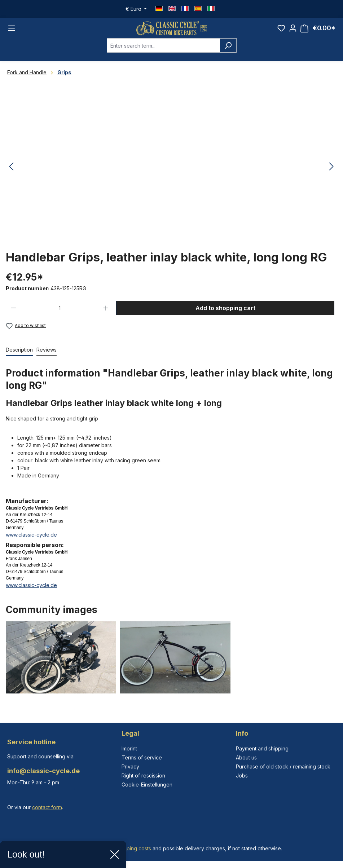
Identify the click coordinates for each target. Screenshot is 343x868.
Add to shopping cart (225, 316)
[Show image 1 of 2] (164, 246)
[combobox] (163, 53)
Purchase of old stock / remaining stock (283, 766)
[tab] (19, 358)
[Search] (228, 53)
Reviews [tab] (47, 357)
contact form (47, 807)
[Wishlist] (281, 32)
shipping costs (134, 848)
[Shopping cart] (318, 32)
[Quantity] (60, 316)
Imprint (129, 748)
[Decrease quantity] (13, 316)
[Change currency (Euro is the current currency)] (136, 9)
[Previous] (11, 174)
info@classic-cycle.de (43, 771)
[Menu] (12, 32)
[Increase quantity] (106, 316)
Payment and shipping (262, 748)
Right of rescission (143, 776)
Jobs (242, 776)
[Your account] (293, 32)
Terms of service (142, 757)
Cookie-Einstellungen (147, 785)
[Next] (331, 174)
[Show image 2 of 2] (179, 246)
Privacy (130, 766)
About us (246, 757)
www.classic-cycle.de (31, 542)
